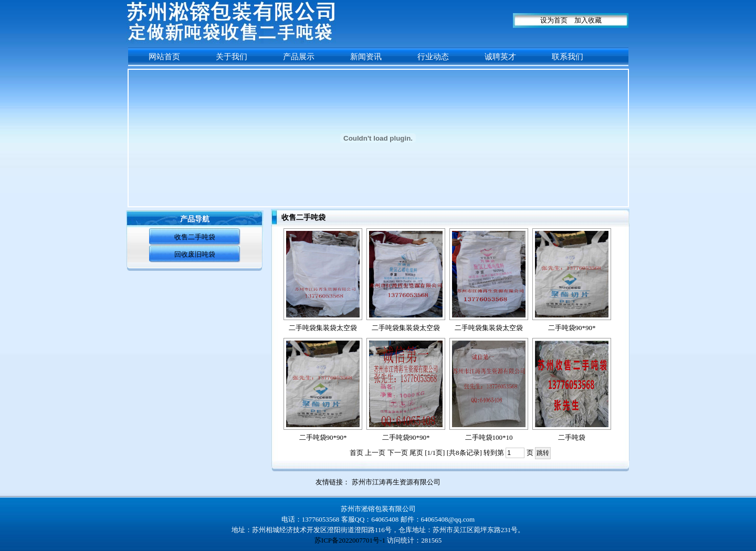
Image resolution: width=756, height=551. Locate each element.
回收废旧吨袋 (195, 254)
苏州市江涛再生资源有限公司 (396, 482)
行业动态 (433, 57)
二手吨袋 (572, 437)
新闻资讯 (366, 57)
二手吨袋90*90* (572, 328)
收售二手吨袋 (195, 237)
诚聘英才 (500, 57)
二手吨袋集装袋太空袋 (323, 328)
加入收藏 (588, 20)
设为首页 (554, 20)
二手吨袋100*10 (489, 437)
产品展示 (299, 57)
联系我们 (568, 57)
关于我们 (232, 57)
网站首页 (164, 57)
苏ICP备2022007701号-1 (350, 540)
